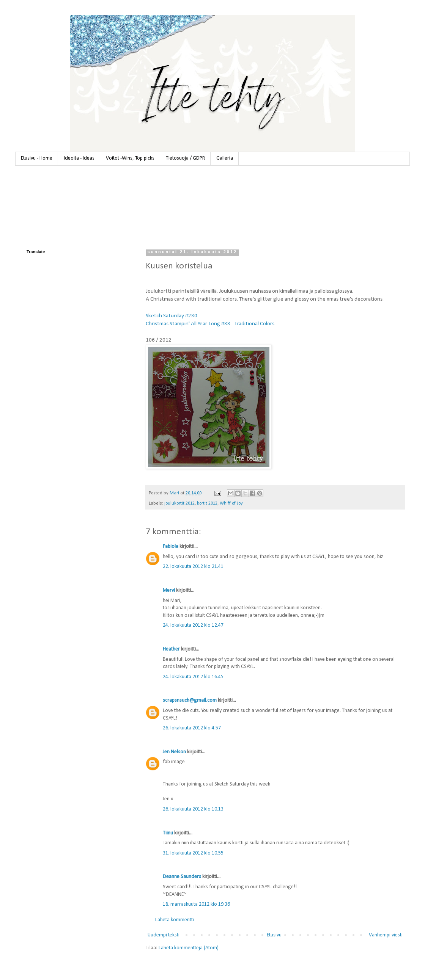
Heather (171, 649)
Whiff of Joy (231, 503)
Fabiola (171, 546)
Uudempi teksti (164, 935)
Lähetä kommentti (175, 920)
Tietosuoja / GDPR (185, 158)
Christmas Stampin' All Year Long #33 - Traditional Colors (210, 324)
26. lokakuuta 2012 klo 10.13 (193, 809)
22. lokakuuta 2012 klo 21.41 (193, 567)
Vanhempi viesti (386, 935)
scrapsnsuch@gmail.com (190, 700)
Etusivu (274, 935)
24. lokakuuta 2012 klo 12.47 (193, 625)
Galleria (225, 158)
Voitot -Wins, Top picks (130, 158)
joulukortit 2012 (179, 503)
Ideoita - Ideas (79, 158)
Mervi (169, 590)
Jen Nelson (174, 752)
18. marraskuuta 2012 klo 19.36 (196, 904)
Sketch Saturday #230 (172, 316)
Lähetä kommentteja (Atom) (189, 948)
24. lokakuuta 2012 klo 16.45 (193, 677)
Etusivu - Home (37, 158)
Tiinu (168, 833)
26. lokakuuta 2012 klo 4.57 (192, 728)
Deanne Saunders (182, 877)
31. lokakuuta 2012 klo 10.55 (193, 853)
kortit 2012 (207, 503)
